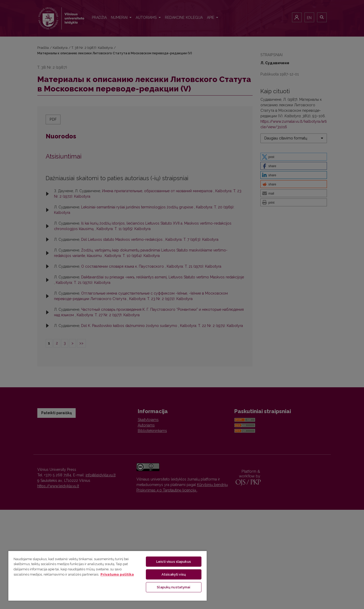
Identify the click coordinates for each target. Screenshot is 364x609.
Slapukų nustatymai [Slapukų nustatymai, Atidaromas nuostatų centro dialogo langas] (174, 587)
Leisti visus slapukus (174, 562)
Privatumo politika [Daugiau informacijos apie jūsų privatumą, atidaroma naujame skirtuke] (117, 574)
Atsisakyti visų (174, 574)
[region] (108, 576)
